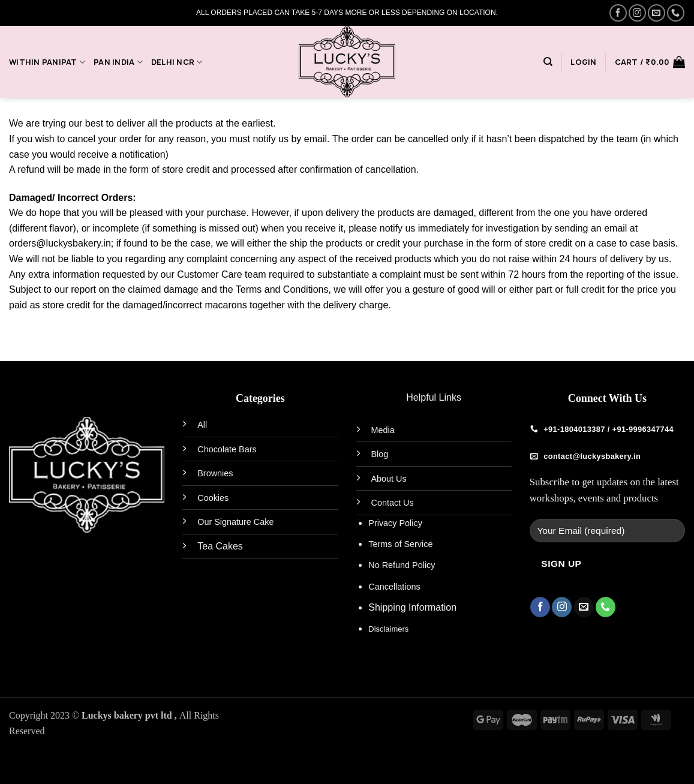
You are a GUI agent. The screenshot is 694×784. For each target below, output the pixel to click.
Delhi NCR (177, 62)
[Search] (548, 62)
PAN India (118, 62)
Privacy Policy (395, 523)
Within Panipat (47, 62)
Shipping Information (412, 607)
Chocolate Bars (227, 449)
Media (383, 430)
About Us (389, 479)
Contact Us (393, 503)
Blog (380, 454)
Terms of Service (400, 544)
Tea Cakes (220, 546)
